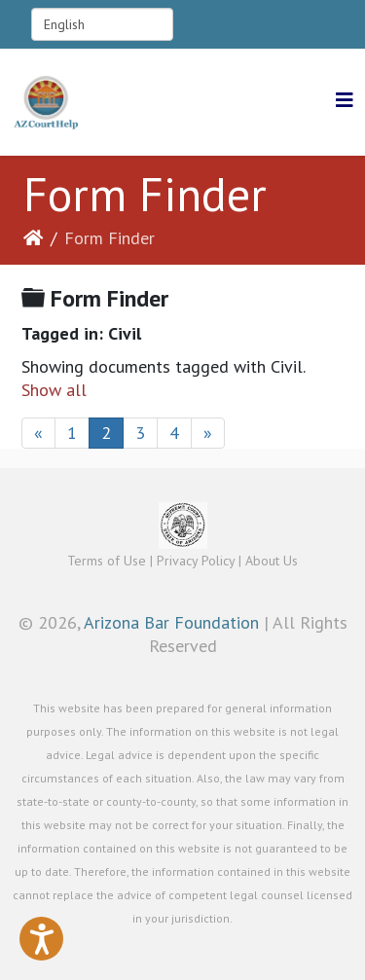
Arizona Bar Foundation (171, 622)
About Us (272, 561)
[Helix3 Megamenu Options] (345, 101)
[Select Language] (102, 24)
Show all (54, 390)
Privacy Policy (196, 561)
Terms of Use (107, 561)
